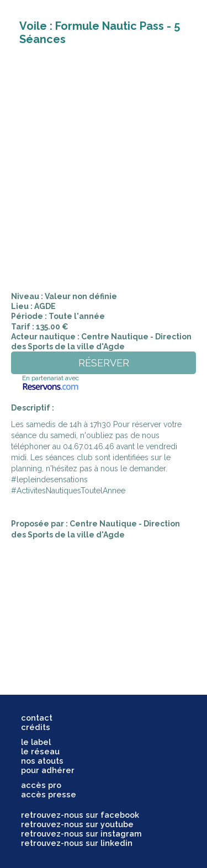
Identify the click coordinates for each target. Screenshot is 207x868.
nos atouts (42, 761)
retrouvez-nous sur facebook (80, 815)
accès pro (41, 785)
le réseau (40, 751)
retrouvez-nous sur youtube (77, 824)
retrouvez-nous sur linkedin (77, 843)
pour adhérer (48, 770)
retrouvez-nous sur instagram (81, 834)
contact (37, 718)
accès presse (49, 794)
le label (36, 742)
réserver (104, 363)
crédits (36, 727)
